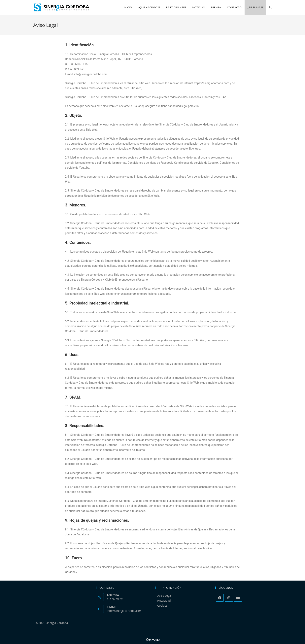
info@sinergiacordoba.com (124, 611)
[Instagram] (229, 598)
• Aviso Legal (164, 596)
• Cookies (161, 606)
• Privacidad (163, 601)
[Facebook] (220, 598)
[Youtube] (238, 598)
